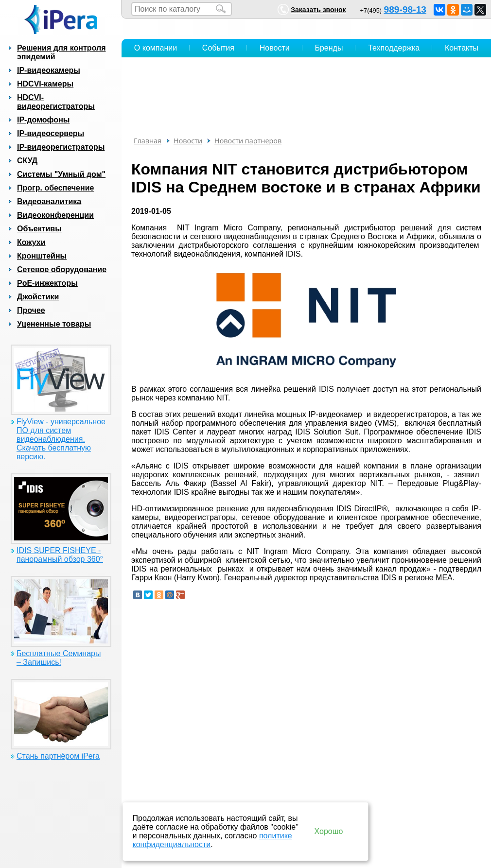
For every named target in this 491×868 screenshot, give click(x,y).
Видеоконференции (55, 215)
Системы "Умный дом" (61, 174)
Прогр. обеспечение (55, 188)
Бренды (329, 48)
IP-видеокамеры (49, 70)
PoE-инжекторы (47, 283)
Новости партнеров (248, 141)
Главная (148, 141)
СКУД (27, 161)
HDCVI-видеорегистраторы (56, 102)
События (218, 48)
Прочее (31, 310)
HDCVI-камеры (45, 84)
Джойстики (38, 297)
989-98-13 (405, 9)
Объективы (39, 229)
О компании (156, 48)
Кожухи (31, 242)
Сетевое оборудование (62, 269)
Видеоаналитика (49, 201)
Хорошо (329, 831)
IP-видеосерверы (51, 133)
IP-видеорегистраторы (61, 147)
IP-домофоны (43, 120)
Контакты (462, 48)
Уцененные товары (54, 324)
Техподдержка (394, 48)
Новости (275, 48)
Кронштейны (42, 256)
